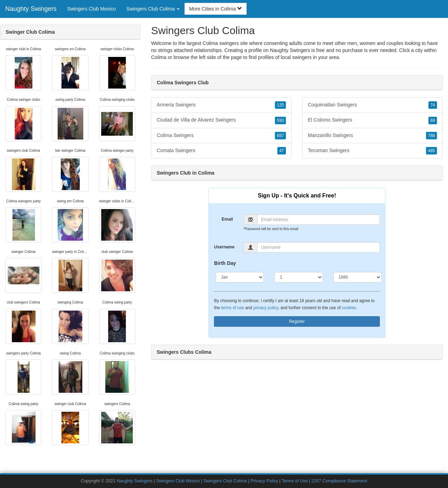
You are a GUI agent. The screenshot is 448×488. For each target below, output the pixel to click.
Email (227, 219)
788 (431, 136)
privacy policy (266, 308)
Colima (159, 57)
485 (431, 151)
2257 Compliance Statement (339, 481)
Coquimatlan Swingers (372, 105)
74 (433, 105)
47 (282, 151)
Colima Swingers (221, 136)
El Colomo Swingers (372, 120)
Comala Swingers (221, 151)
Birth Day (225, 263)
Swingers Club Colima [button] (153, 9)
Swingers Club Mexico (92, 9)
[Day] (298, 277)
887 (280, 136)
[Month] (240, 277)
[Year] (358, 277)
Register (297, 321)
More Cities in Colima (216, 9)
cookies (349, 308)
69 (433, 121)
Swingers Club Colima (225, 481)
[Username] (319, 247)
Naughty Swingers (31, 9)
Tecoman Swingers (372, 151)
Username (224, 247)
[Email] (319, 220)
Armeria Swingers (221, 105)
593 (280, 121)
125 (280, 105)
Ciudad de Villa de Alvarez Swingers (221, 120)
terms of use (232, 308)
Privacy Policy (264, 481)
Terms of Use (295, 481)
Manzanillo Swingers (372, 136)
